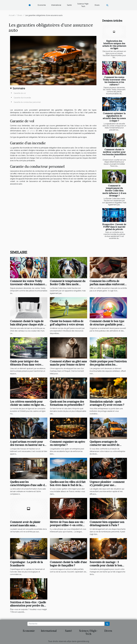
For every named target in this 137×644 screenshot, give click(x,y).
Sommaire (19, 88)
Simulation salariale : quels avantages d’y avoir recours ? (107, 403)
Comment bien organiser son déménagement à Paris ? (107, 524)
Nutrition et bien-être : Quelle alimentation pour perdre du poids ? (28, 606)
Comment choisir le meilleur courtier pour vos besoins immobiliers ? (114, 153)
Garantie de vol (20, 93)
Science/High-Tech (83, 5)
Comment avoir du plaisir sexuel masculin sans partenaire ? (25, 525)
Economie (42, 5)
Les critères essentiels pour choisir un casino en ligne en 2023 (27, 405)
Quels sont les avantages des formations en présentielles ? (67, 403)
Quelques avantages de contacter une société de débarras (105, 445)
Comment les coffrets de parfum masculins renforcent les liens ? (107, 284)
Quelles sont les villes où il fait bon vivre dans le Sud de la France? (68, 485)
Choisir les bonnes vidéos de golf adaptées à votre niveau (67, 323)
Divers (97, 5)
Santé (69, 5)
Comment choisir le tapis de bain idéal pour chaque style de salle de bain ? (28, 324)
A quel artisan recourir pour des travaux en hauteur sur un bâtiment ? (28, 445)
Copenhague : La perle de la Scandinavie (26, 564)
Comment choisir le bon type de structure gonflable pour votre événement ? (107, 324)
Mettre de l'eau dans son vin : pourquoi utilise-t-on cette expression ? (67, 525)
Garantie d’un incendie (22, 98)
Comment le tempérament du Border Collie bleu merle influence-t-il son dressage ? (114, 191)
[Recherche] (66, 624)
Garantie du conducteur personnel (27, 102)
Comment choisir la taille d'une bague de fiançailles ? (68, 564)
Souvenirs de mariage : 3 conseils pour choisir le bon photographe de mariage (106, 565)
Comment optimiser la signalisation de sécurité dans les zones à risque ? (114, 117)
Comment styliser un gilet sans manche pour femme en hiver (68, 363)
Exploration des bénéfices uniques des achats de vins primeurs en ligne (114, 45)
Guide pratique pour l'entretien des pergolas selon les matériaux (108, 365)
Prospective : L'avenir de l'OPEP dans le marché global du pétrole (114, 227)
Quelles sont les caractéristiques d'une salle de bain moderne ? (28, 485)
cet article (31, 131)
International (56, 5)
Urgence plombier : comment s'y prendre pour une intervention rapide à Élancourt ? (107, 487)
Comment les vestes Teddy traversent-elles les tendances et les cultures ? (114, 81)
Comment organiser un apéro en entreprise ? (67, 443)
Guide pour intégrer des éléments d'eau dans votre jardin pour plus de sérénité (26, 365)
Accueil (12, 15)
